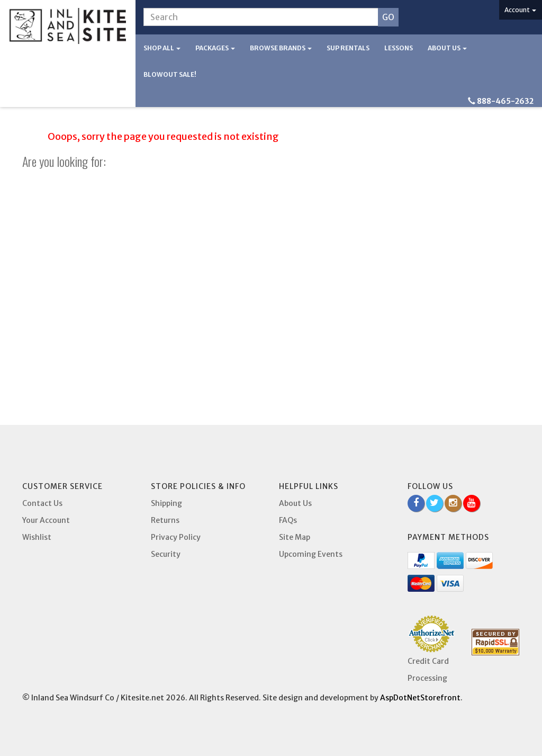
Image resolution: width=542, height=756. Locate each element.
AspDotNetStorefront (420, 698)
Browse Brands (281, 48)
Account (520, 10)
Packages (215, 48)
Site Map (295, 537)
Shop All (162, 48)
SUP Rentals (348, 48)
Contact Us (42, 503)
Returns (165, 520)
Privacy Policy (176, 537)
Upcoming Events (311, 554)
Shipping (166, 503)
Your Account (46, 520)
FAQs (288, 520)
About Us (447, 48)
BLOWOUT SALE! (170, 74)
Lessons (399, 48)
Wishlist (37, 537)
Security (166, 554)
